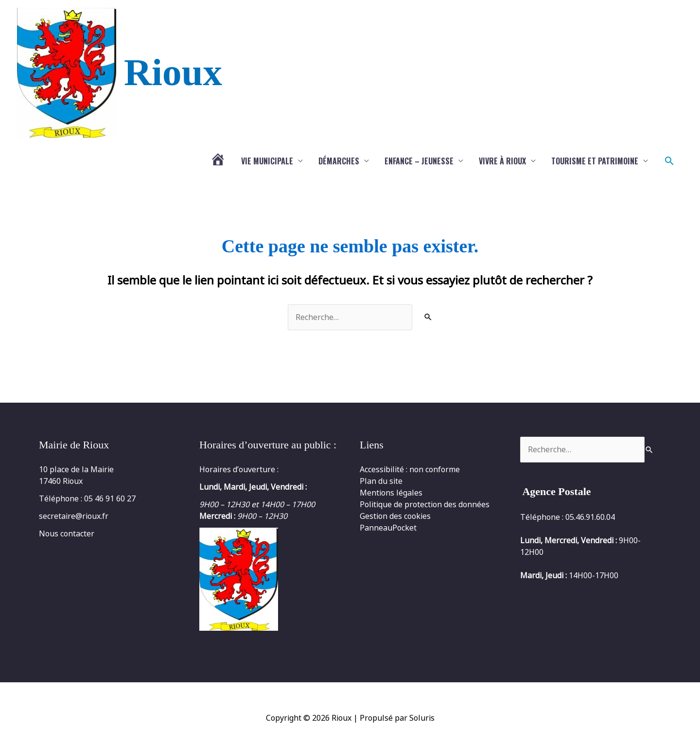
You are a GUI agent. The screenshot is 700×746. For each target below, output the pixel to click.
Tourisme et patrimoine (595, 161)
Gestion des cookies (395, 516)
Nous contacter (67, 533)
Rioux (173, 72)
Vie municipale (267, 161)
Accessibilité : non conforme (410, 469)
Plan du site (381, 481)
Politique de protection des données (425, 504)
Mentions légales (391, 493)
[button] (669, 161)
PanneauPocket (388, 528)
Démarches (339, 161)
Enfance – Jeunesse (419, 161)
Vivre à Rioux (502, 161)
